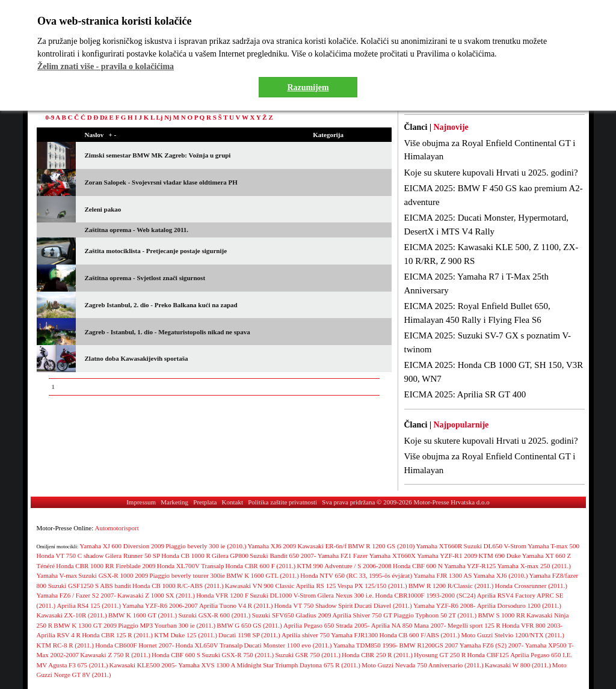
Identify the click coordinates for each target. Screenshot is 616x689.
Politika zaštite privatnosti (282, 502)
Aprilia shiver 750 (306, 635)
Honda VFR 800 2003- (532, 625)
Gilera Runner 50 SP (133, 556)
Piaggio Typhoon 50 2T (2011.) (435, 615)
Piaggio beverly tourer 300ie (187, 575)
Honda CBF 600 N (418, 566)
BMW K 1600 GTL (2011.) (263, 575)
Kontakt (233, 502)
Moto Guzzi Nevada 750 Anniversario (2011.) (422, 665)
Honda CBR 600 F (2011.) (261, 566)
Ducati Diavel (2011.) (383, 605)
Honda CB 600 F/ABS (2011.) (419, 635)
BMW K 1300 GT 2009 (85, 625)
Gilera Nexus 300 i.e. (345, 595)
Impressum (141, 502)
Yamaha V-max (57, 575)
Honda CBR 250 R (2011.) (377, 655)
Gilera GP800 (230, 556)
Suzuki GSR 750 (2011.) (307, 655)
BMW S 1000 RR (501, 615)
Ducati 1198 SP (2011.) (249, 635)
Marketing (174, 502)
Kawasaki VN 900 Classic (260, 586)
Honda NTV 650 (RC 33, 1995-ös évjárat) (356, 575)
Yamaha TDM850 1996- (365, 645)
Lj (159, 117)
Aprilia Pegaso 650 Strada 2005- (327, 625)
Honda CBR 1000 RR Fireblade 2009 (106, 566)
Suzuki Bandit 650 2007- (283, 556)
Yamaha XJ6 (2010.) (500, 575)
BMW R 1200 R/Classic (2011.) (451, 586)
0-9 (50, 117)
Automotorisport (117, 528)
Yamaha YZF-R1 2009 (447, 556)
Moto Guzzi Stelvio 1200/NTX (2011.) (513, 635)
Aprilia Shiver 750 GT (362, 615)
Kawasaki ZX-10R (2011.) (72, 615)
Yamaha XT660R (439, 546)
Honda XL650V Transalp (209, 645)
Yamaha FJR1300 (354, 635)
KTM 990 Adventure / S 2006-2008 (344, 566)
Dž (104, 117)
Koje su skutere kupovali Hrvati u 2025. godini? (491, 173)
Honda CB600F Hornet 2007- (134, 645)
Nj (168, 117)
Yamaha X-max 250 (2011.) (534, 566)
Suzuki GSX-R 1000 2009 (113, 575)
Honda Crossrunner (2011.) (531, 586)
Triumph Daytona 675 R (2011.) (318, 665)
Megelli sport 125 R (474, 625)
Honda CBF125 (488, 655)
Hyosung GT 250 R (440, 655)
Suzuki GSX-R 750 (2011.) (238, 655)
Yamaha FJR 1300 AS (442, 575)
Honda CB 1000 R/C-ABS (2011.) (178, 586)
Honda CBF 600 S (176, 655)
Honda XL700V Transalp (191, 566)
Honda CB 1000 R (186, 556)
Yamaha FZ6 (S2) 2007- (492, 645)
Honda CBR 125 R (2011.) (117, 635)
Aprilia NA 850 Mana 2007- (409, 625)
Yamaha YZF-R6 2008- (445, 605)
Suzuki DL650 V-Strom (495, 546)
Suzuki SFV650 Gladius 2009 (292, 615)
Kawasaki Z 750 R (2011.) (115, 655)
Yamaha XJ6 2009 (272, 546)
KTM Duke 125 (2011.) (186, 635)
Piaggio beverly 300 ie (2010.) (206, 546)
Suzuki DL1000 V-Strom (283, 595)
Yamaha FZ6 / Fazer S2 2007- (76, 595)
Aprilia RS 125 (316, 586)
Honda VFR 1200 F (222, 595)
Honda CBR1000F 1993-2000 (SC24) (425, 595)
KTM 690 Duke (499, 556)
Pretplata (205, 502)
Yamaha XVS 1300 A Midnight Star (226, 665)
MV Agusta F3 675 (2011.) (72, 665)
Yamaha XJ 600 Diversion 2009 (122, 546)
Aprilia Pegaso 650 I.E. (541, 655)
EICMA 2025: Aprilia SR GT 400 (465, 394)
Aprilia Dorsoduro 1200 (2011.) (519, 605)
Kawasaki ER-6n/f (322, 546)
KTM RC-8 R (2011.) (66, 645)
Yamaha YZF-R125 (470, 566)
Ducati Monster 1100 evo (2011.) (288, 645)
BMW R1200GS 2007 (428, 645)
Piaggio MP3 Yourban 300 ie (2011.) (167, 625)
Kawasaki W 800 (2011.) (518, 665)
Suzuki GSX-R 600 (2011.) (215, 615)
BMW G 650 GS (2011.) (249, 625)
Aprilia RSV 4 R (59, 635)
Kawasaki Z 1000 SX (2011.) (156, 595)
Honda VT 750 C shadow (70, 556)
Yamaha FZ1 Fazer (343, 556)
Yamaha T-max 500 (553, 546)
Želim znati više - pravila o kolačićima (106, 66)
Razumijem (308, 87)
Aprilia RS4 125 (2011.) (89, 605)
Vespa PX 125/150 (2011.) (372, 586)
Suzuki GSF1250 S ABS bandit (90, 586)
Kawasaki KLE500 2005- (143, 665)
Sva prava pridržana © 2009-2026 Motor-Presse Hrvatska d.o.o (406, 502)
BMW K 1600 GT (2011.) (143, 615)
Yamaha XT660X (393, 556)
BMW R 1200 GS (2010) (381, 546)
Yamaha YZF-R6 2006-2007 (160, 605)
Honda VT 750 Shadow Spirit (314, 605)
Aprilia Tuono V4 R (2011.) (236, 605)
